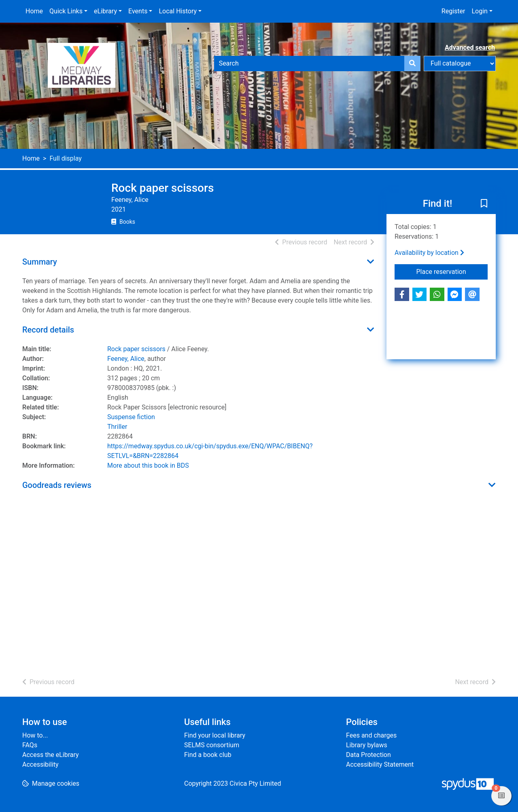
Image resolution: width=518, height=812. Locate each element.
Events (138, 11)
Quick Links (66, 11)
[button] (484, 204)
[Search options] (460, 64)
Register (453, 11)
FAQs (30, 745)
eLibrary (105, 11)
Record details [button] (48, 330)
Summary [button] (40, 262)
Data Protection (368, 755)
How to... (35, 735)
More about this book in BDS (148, 465)
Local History (178, 11)
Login (479, 11)
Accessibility (40, 764)
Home (34, 11)
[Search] (412, 64)
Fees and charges (371, 735)
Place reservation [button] (452, 271)
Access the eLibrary (51, 755)
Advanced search (470, 48)
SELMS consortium (212, 745)
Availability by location (429, 253)
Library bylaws (367, 745)
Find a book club (208, 755)
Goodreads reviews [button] (57, 485)
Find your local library (215, 735)
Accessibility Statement (380, 764)
